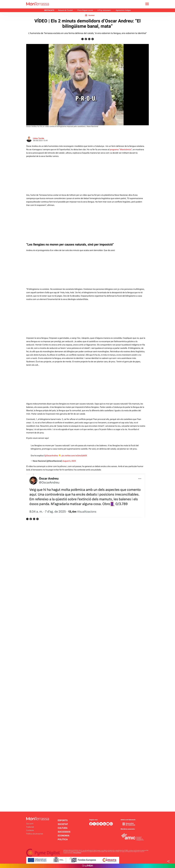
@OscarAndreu (51, 456)
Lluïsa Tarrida (39, 138)
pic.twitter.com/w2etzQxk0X (74, 456)
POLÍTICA (63, 839)
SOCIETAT (63, 824)
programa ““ (121, 149)
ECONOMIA (64, 836)
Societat (91, 15)
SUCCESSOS (64, 832)
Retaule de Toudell (65, 10)
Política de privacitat (35, 834)
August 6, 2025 (69, 461)
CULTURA (63, 828)
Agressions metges (123, 10)
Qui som (30, 824)
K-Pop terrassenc (104, 10)
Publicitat (30, 827)
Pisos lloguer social (85, 10)
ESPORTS (63, 820)
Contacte (30, 830)
